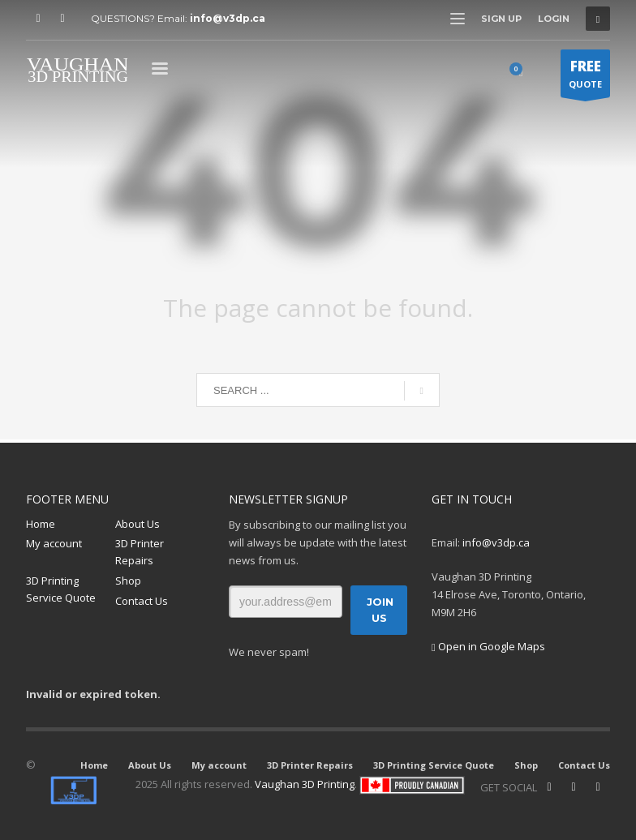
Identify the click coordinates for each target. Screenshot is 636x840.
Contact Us (142, 601)
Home (41, 524)
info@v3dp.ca (228, 18)
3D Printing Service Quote (61, 589)
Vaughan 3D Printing (305, 784)
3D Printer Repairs (140, 552)
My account (54, 543)
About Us (138, 524)
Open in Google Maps (488, 646)
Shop (128, 581)
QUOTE (585, 77)
